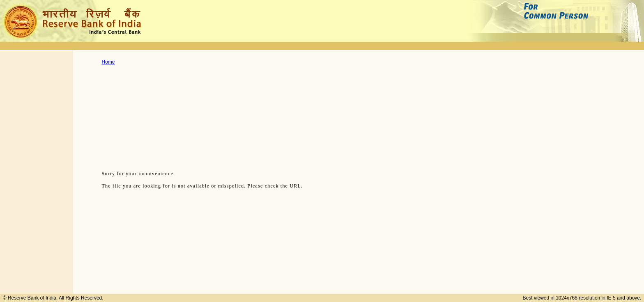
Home (108, 62)
